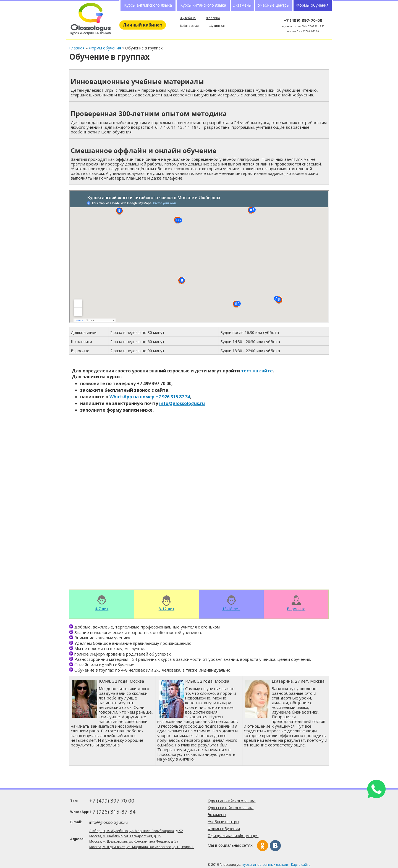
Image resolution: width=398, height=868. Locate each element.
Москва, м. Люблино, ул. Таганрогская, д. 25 (125, 836)
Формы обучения (105, 48)
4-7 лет (102, 609)
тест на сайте (257, 371)
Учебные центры (274, 5)
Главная (77, 48)
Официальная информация (233, 836)
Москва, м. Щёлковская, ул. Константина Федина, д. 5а (134, 841)
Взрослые (296, 609)
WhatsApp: (79, 812)
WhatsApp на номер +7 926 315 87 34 (150, 397)
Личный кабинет (143, 25)
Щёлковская (189, 26)
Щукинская (217, 26)
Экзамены (242, 5)
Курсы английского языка (148, 5)
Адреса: (77, 839)
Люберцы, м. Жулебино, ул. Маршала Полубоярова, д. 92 (136, 831)
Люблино (213, 18)
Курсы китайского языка (203, 5)
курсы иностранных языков (265, 865)
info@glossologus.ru (182, 403)
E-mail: (76, 822)
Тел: (74, 801)
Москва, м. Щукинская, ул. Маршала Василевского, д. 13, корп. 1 (142, 847)
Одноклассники (263, 846)
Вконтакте (275, 846)
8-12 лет (167, 609)
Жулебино (188, 18)
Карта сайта (301, 865)
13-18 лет (231, 609)
